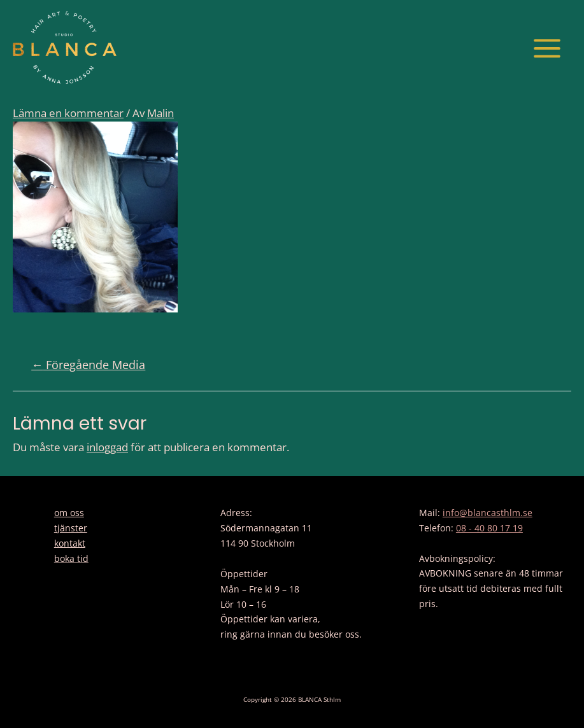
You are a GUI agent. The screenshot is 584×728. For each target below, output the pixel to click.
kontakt (70, 543)
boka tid (71, 558)
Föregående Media (88, 365)
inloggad (107, 447)
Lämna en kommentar (68, 113)
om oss (69, 513)
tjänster (71, 528)
